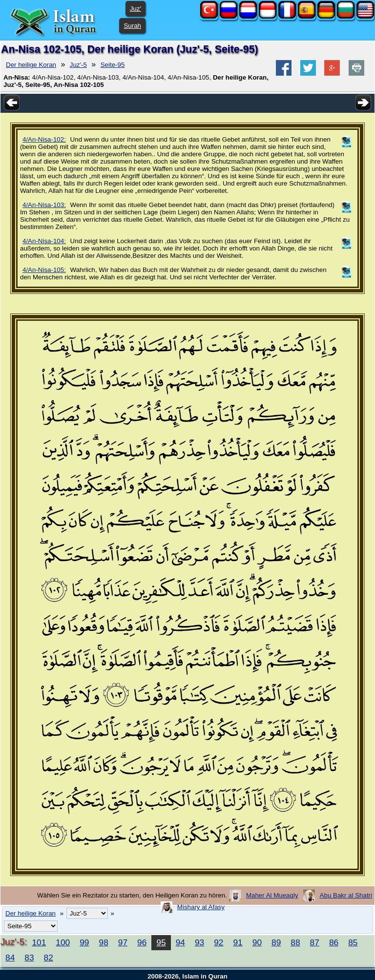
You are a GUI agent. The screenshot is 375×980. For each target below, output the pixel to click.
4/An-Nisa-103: (44, 205)
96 (142, 942)
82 (49, 958)
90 (257, 942)
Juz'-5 (78, 65)
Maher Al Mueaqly (272, 895)
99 (84, 942)
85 (353, 942)
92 (219, 942)
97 (123, 942)
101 (39, 942)
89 (276, 942)
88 (295, 942)
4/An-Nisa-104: (44, 241)
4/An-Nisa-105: (44, 270)
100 (63, 942)
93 (199, 942)
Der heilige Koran (31, 65)
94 (180, 942)
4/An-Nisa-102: (44, 139)
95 (161, 942)
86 (334, 942)
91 (238, 942)
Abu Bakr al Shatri (346, 895)
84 (10, 958)
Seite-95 (113, 65)
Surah (132, 26)
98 (104, 942)
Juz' (135, 9)
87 (315, 942)
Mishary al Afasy (201, 907)
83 (29, 958)
